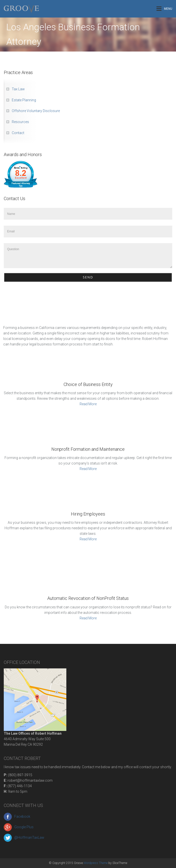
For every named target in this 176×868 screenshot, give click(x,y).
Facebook (17, 816)
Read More (88, 404)
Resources (20, 122)
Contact (18, 133)
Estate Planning (24, 100)
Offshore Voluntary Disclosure (36, 111)
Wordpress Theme (96, 863)
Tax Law (18, 89)
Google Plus (19, 827)
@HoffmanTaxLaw (24, 837)
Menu (164, 9)
